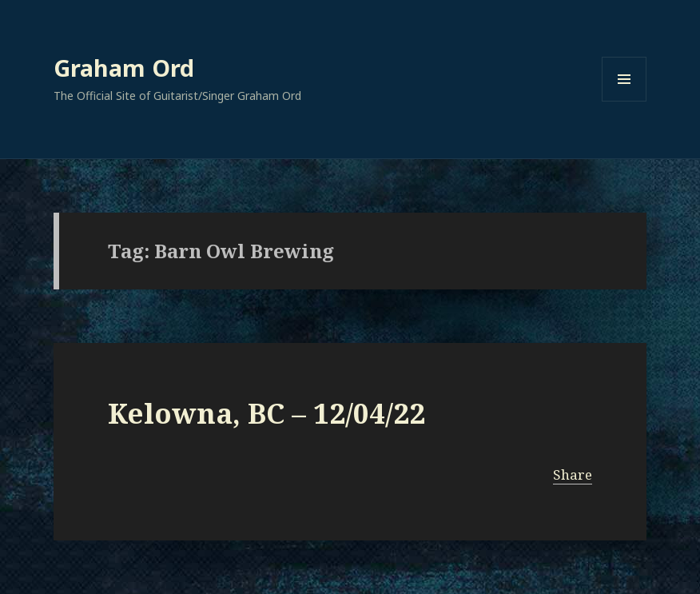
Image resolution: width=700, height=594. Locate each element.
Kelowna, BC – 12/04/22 (266, 413)
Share (573, 474)
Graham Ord (124, 68)
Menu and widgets (624, 101)
